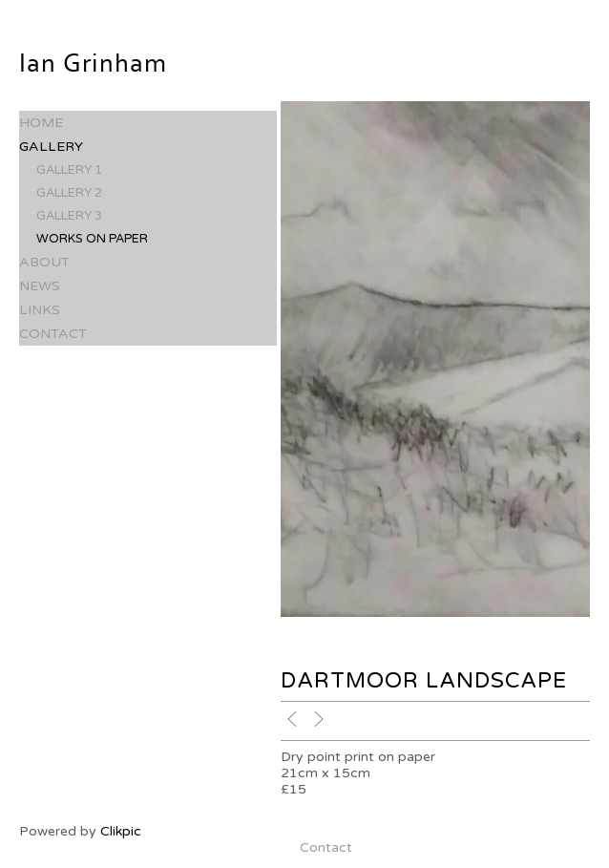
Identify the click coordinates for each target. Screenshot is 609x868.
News (40, 286)
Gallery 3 (69, 216)
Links (40, 310)
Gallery (51, 147)
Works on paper (92, 239)
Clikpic (121, 831)
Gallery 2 (69, 193)
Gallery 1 (69, 170)
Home (41, 123)
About (44, 262)
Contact (53, 334)
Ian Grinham (93, 64)
